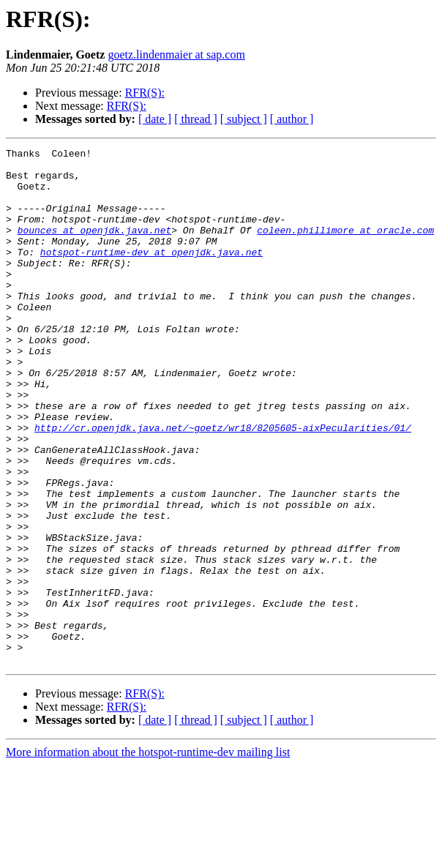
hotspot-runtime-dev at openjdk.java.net (151, 274)
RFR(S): (145, 93)
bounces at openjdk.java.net (95, 247)
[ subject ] (244, 119)
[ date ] (155, 119)
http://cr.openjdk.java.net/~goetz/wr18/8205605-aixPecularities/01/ (223, 484)
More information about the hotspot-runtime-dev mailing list (148, 855)
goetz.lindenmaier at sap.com (176, 55)
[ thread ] (196, 119)
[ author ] (292, 119)
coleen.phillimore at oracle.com (345, 247)
